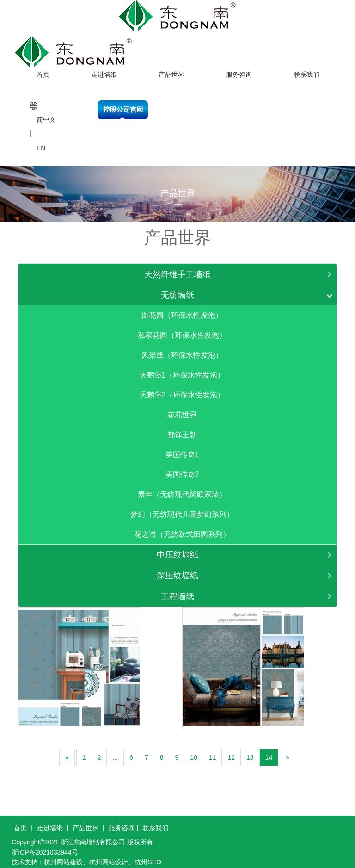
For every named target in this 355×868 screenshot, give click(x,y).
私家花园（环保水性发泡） (182, 329)
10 (194, 751)
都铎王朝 (182, 429)
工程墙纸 (177, 590)
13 (250, 751)
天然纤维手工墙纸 (177, 268)
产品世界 (171, 68)
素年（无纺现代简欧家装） (182, 488)
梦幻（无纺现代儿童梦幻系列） (182, 508)
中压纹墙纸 (177, 549)
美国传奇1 (182, 449)
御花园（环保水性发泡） (182, 309)
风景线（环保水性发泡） (182, 349)
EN (41, 142)
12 (231, 751)
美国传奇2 (182, 468)
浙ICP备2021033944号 (45, 846)
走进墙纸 (104, 68)
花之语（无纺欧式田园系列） (182, 528)
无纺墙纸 (177, 289)
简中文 (46, 113)
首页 (43, 68)
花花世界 (182, 409)
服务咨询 (239, 68)
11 (213, 751)
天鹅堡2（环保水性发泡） (182, 389)
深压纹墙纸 (177, 570)
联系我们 (306, 68)
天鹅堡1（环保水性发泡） (182, 369)
